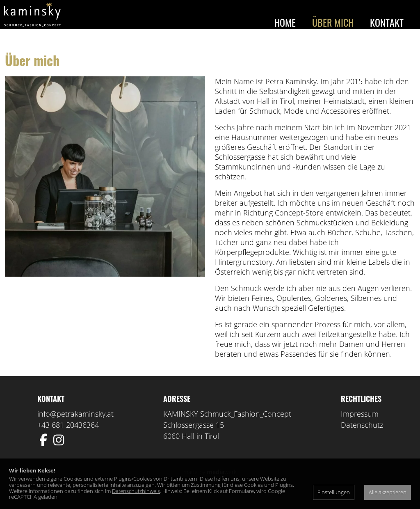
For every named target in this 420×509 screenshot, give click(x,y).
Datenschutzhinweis (136, 491)
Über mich (333, 22)
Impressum (360, 426)
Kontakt (387, 22)
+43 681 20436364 (68, 437)
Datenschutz (362, 437)
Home (285, 22)
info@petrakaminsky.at (75, 426)
